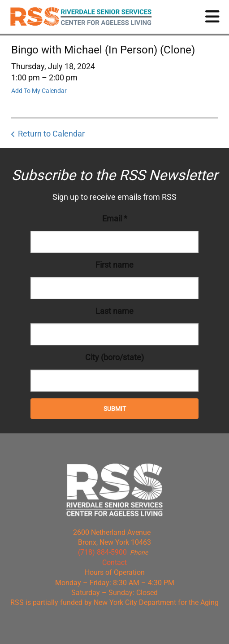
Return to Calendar (51, 134)
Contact (114, 562)
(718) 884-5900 (102, 552)
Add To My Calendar (39, 91)
